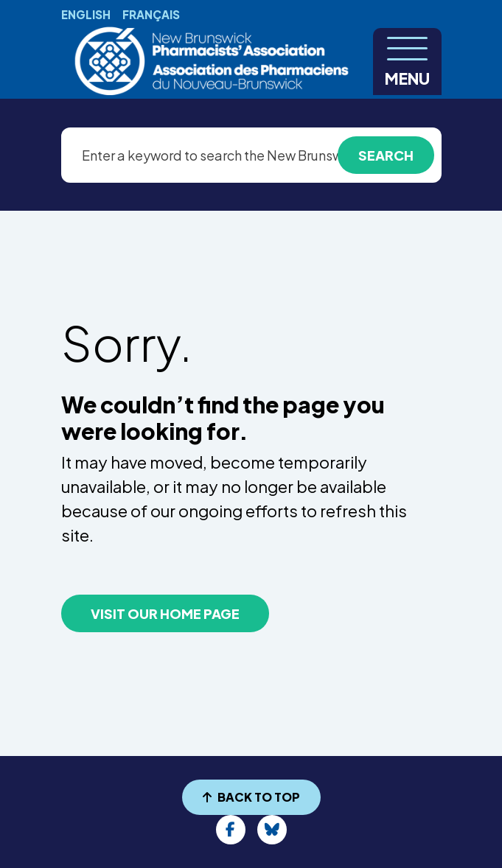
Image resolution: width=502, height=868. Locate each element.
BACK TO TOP (251, 797)
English (86, 14)
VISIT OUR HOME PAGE (165, 613)
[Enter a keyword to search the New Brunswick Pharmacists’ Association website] (251, 155)
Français (151, 14)
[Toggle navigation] (407, 62)
